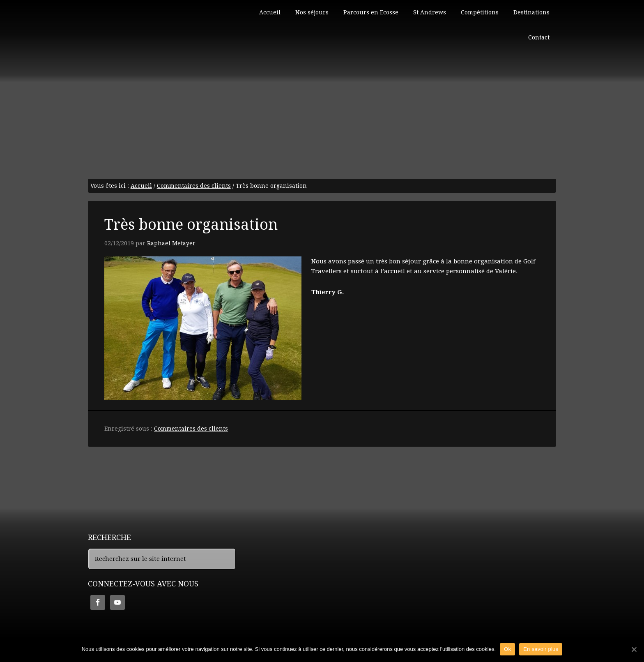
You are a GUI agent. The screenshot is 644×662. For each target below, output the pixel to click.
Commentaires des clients (191, 429)
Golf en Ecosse (149, 37)
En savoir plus (541, 649)
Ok (507, 649)
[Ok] (634, 649)
